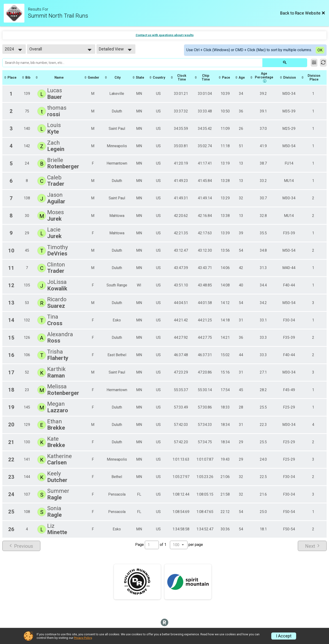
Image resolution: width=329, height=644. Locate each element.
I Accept (284, 636)
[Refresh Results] (323, 63)
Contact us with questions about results (165, 35)
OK (320, 50)
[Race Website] (16, 13)
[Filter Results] (314, 63)
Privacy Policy (83, 638)
